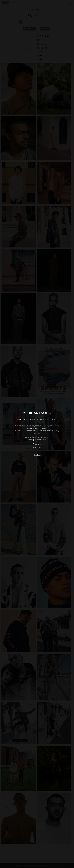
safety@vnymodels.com (37, 440)
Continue (37, 455)
